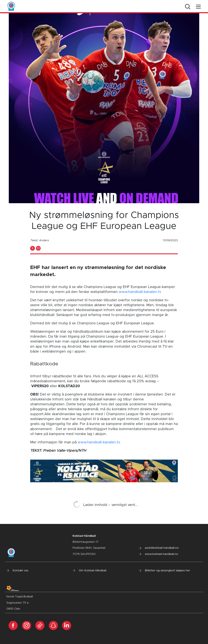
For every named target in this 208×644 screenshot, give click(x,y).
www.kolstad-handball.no (158, 554)
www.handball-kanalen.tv (140, 292)
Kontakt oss (17, 571)
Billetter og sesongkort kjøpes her (164, 571)
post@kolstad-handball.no (159, 548)
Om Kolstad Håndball (89, 571)
